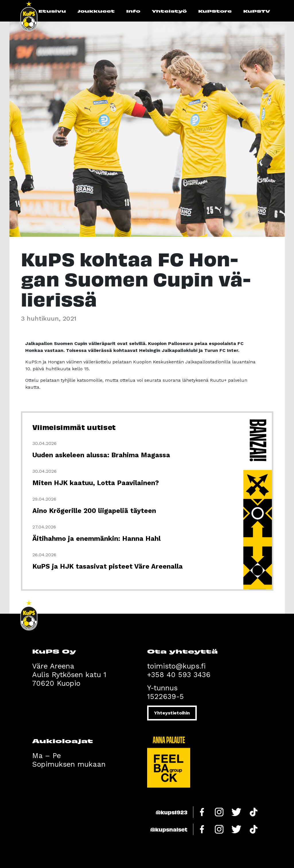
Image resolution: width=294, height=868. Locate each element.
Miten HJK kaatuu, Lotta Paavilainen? (96, 483)
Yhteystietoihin (172, 713)
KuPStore (215, 11)
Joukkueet (96, 11)
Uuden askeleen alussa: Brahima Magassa (101, 455)
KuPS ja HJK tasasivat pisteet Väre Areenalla (108, 566)
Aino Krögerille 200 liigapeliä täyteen (94, 511)
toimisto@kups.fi (176, 666)
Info (133, 11)
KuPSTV (257, 11)
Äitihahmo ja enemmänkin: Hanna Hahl (97, 539)
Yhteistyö (169, 11)
